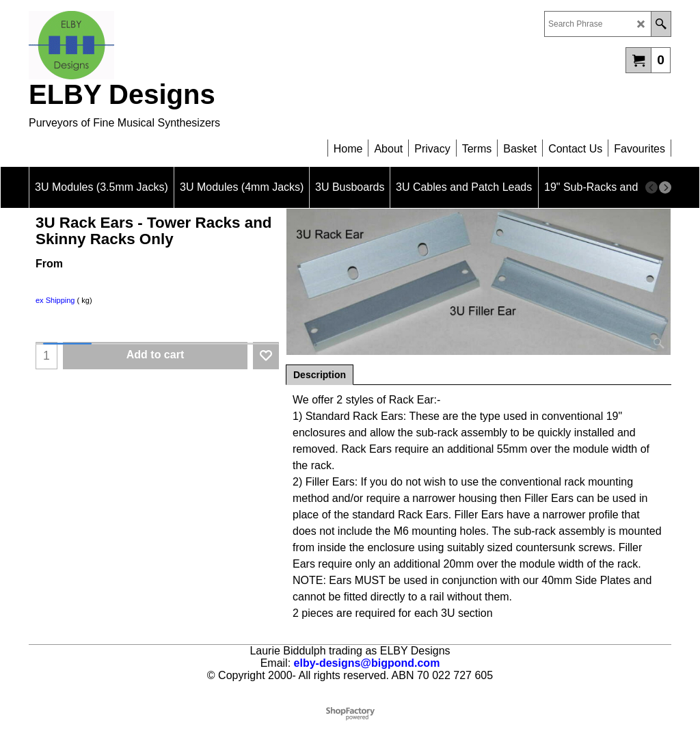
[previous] (651, 187)
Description (320, 375)
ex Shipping (55, 300)
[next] (665, 187)
